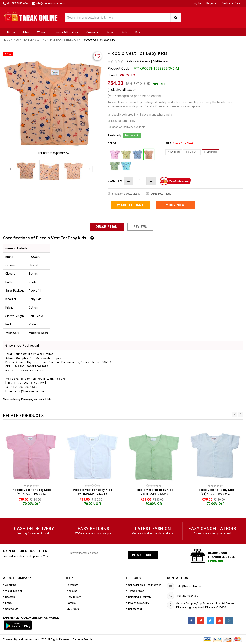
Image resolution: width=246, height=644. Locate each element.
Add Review (160, 61)
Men (26, 32)
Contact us (178, 578)
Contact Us (12, 609)
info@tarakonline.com (50, 3)
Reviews (140, 227)
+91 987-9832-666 (17, 3)
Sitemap (10, 597)
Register (211, 3)
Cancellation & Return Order (144, 585)
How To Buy (74, 597)
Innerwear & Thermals (64, 40)
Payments (72, 585)
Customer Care (231, 3)
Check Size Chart (183, 143)
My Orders (73, 609)
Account (72, 591)
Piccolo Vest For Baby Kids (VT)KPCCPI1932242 (31, 492)
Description (107, 227)
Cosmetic (93, 32)
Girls (124, 32)
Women (42, 32)
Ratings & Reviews (139, 61)
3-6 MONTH (210, 152)
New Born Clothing (34, 40)
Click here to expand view (53, 153)
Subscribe (144, 555)
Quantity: (115, 181)
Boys (110, 32)
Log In (197, 3)
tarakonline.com (28, 639)
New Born (174, 152)
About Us (11, 585)
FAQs (8, 603)
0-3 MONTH (192, 152)
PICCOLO (128, 75)
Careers (71, 603)
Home (11, 32)
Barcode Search (82, 639)
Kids (138, 32)
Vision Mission (14, 591)
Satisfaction (135, 609)
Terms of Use (136, 591)
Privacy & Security (139, 603)
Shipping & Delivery (140, 597)
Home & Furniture (67, 32)
